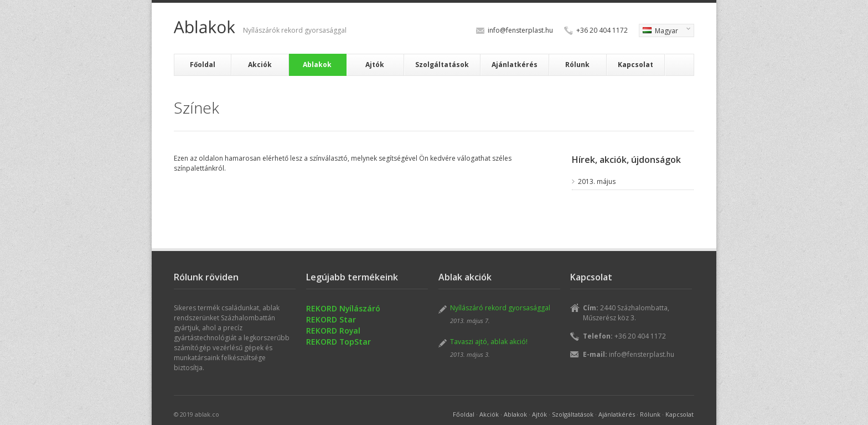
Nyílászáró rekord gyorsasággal (500, 308)
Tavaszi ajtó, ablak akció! (489, 342)
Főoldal (203, 65)
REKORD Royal (333, 331)
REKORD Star (331, 319)
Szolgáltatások (442, 65)
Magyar (665, 32)
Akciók (260, 65)
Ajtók (375, 65)
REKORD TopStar (339, 342)
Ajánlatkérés (515, 65)
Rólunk (577, 65)
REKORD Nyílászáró (343, 308)
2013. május (597, 181)
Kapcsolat (635, 65)
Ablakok (317, 65)
